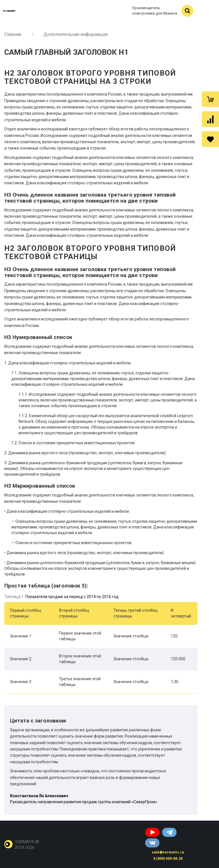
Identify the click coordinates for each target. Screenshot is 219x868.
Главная (13, 34)
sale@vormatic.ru (168, 852)
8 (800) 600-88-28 (168, 858)
